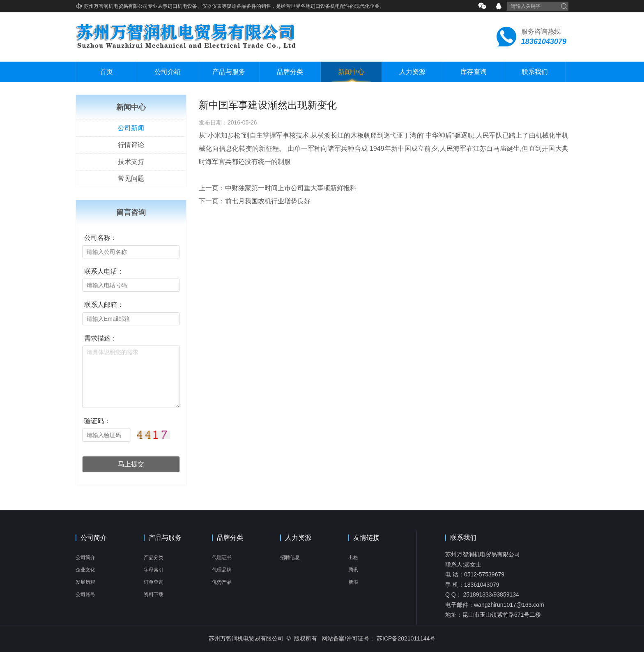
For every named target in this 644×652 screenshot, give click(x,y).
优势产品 (222, 582)
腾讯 (353, 570)
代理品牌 (222, 570)
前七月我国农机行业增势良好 (268, 201)
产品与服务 (229, 72)
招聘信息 (290, 558)
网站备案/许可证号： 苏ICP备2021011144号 (378, 638)
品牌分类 (290, 72)
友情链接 (366, 538)
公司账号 (85, 594)
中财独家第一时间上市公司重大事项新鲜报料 (291, 188)
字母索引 (154, 570)
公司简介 (94, 538)
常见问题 (131, 179)
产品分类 (154, 558)
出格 (353, 558)
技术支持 (131, 162)
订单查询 (154, 582)
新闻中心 (351, 72)
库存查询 (474, 72)
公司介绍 (168, 72)
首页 (106, 72)
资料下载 (154, 594)
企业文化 (85, 570)
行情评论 (131, 145)
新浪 (353, 582)
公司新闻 (131, 128)
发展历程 (85, 582)
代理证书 (222, 558)
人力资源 (412, 72)
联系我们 (535, 72)
